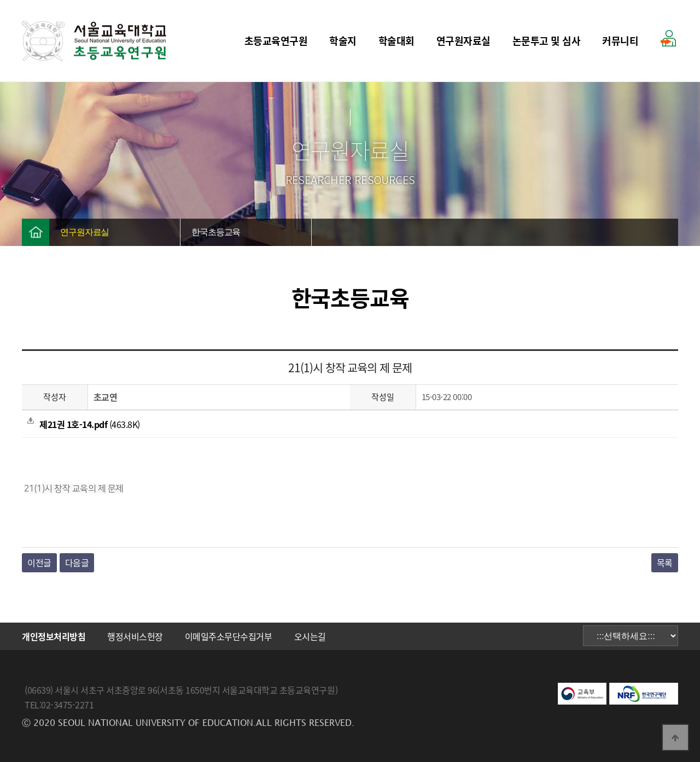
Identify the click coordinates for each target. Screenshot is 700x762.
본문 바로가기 (0, 0)
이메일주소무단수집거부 (229, 636)
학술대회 (396, 41)
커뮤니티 (620, 41)
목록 (665, 562)
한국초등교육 (216, 232)
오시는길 (310, 636)
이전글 (39, 562)
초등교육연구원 (276, 41)
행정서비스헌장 (135, 636)
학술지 (343, 41)
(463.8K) (84, 424)
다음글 (77, 562)
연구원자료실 (463, 41)
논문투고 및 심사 (547, 41)
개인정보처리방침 (54, 636)
